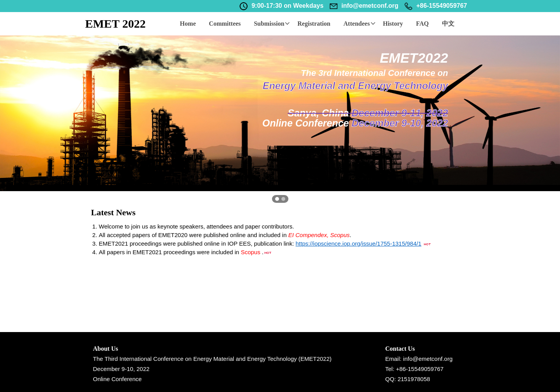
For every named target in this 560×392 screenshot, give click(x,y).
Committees (225, 24)
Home (188, 24)
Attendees (360, 24)
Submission (272, 24)
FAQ (423, 24)
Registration (314, 24)
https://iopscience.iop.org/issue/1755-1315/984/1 (359, 243)
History (394, 24)
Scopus (251, 252)
